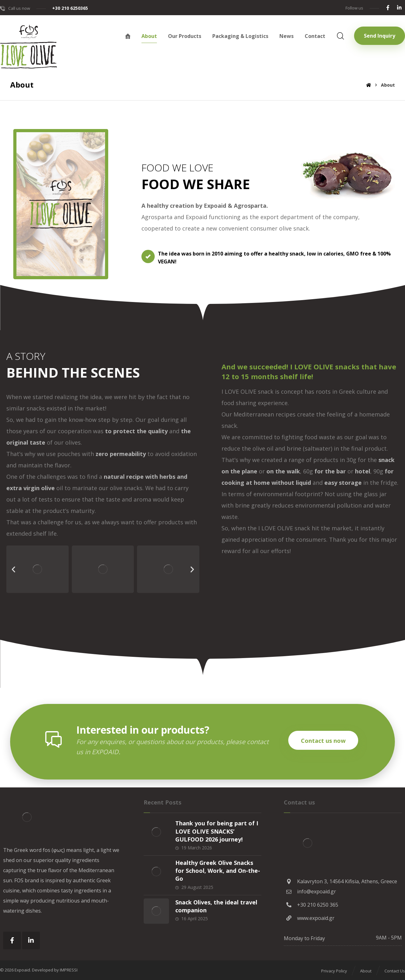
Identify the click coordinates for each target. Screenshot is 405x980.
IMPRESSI (69, 970)
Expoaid (22, 970)
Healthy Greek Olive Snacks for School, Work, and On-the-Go (218, 871)
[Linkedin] (399, 8)
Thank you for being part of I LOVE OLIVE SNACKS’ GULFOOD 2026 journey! (217, 831)
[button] (13, 569)
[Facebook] (388, 8)
